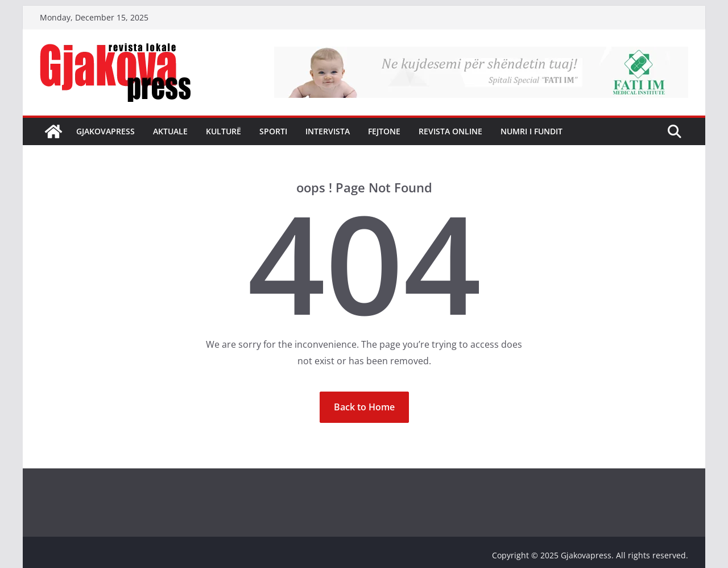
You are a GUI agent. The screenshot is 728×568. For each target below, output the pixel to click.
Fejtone (384, 131)
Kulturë (224, 131)
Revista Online (450, 131)
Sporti (273, 131)
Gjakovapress (106, 131)
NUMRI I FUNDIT (531, 131)
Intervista (328, 131)
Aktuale (170, 131)
